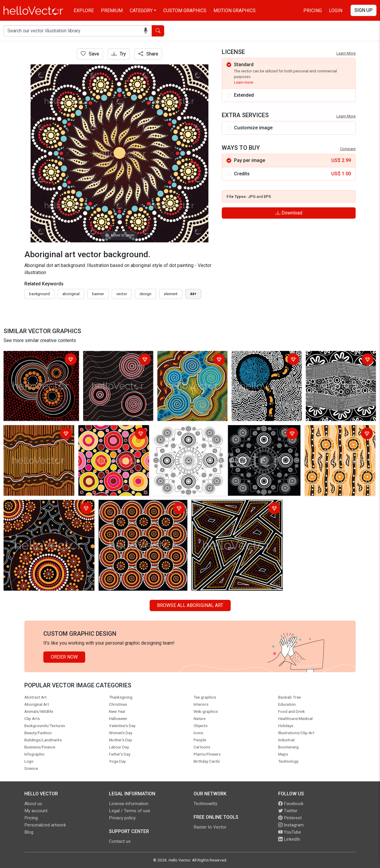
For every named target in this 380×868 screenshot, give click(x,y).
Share (148, 54)
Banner (98, 294)
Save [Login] (90, 54)
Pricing (313, 11)
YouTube (290, 832)
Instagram (291, 825)
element (171, 294)
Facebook (291, 804)
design (145, 294)
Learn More (346, 53)
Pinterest (290, 818)
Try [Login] (119, 54)
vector (122, 294)
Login (336, 11)
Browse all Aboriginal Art (190, 605)
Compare (348, 149)
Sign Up (364, 10)
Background (39, 294)
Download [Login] (289, 213)
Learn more (244, 82)
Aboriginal (71, 294)
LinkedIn (289, 839)
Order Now (64, 657)
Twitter (288, 811)
